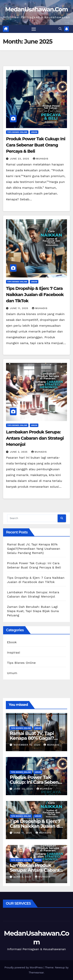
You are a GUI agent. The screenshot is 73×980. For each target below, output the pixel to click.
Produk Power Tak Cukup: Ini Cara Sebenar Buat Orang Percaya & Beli (36, 145)
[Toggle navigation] (34, 29)
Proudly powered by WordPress (24, 968)
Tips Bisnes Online (17, 132)
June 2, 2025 (19, 452)
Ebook (12, 642)
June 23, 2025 (20, 159)
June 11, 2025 (20, 308)
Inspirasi (14, 652)
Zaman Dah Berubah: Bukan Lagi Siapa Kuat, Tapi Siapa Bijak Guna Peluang (33, 611)
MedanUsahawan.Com (37, 9)
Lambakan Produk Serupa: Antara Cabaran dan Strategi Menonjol (35, 438)
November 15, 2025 (27, 745)
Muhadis (41, 159)
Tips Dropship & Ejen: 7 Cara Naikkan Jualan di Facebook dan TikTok (35, 295)
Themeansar (36, 973)
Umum (34, 132)
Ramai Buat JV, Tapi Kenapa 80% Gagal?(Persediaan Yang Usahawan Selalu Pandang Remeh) (34, 549)
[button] (60, 29)
